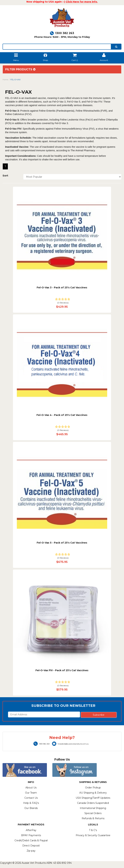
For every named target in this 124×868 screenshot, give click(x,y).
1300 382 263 (62, 33)
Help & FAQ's (31, 803)
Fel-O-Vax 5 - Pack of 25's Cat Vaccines (62, 543)
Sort (5, 176)
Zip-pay (31, 851)
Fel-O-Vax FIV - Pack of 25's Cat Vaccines (62, 670)
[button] (62, 301)
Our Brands (31, 808)
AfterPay (31, 830)
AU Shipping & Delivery (93, 793)
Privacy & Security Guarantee (93, 835)
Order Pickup (93, 788)
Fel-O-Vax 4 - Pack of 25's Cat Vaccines (62, 415)
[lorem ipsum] (57, 47)
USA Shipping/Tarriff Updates (93, 798)
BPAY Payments (31, 835)
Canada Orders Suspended (93, 803)
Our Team (31, 793)
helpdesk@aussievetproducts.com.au (70, 744)
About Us (31, 788)
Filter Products (20, 69)
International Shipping (93, 808)
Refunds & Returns (93, 818)
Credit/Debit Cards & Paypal (31, 840)
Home (5, 80)
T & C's (93, 830)
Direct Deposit (31, 846)
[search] (116, 47)
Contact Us (31, 798)
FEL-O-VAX (15, 80)
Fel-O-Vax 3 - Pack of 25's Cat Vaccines (62, 288)
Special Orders (93, 813)
